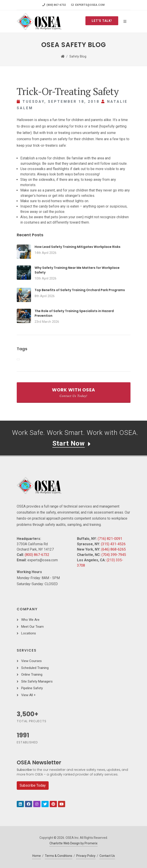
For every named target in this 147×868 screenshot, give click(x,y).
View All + (28, 695)
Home (37, 856)
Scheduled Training (35, 668)
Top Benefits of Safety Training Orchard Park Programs (80, 290)
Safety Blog (78, 57)
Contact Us (107, 856)
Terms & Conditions (59, 856)
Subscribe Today (33, 785)
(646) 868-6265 (114, 549)
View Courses (31, 661)
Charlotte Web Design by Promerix (73, 843)
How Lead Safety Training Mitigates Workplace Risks (78, 247)
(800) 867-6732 (54, 5)
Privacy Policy (86, 856)
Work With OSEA (74, 392)
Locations (29, 633)
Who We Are (30, 620)
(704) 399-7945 (114, 555)
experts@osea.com (88, 5)
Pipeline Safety (32, 688)
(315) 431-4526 (113, 544)
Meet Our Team (32, 627)
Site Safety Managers (37, 681)
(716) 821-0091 (110, 539)
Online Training (32, 675)
